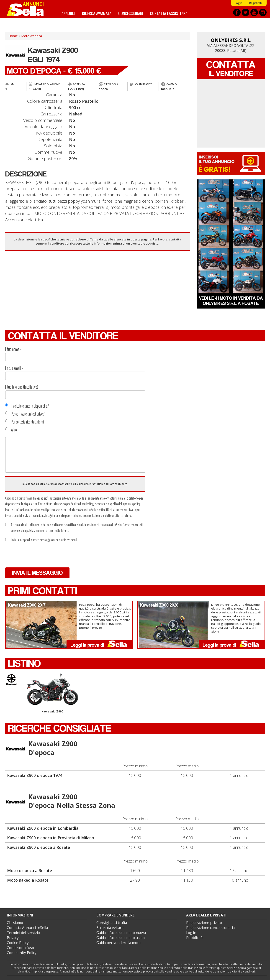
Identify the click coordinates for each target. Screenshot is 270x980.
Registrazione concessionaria (210, 928)
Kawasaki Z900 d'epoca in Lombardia (43, 828)
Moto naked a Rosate (28, 880)
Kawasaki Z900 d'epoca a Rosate (39, 847)
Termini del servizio (23, 933)
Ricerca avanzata (97, 13)
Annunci (68, 13)
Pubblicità (194, 938)
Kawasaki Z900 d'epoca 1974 (35, 775)
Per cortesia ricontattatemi (24, 422)
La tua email (14, 368)
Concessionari (131, 13)
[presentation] (40, 555)
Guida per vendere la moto (118, 943)
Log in (191, 933)
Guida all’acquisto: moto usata (121, 938)
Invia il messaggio (37, 573)
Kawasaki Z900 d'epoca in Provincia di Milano (51, 838)
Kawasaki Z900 (53, 693)
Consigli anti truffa (112, 923)
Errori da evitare (110, 928)
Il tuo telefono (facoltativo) (22, 387)
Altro (11, 430)
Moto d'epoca (32, 36)
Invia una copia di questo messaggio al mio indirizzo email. (41, 540)
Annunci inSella (28, 9)
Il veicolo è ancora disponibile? (27, 406)
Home (13, 36)
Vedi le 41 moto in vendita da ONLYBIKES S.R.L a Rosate (231, 301)
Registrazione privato (204, 923)
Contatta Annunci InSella (27, 928)
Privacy (13, 938)
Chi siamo (15, 923)
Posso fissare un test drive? (25, 414)
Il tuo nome (13, 349)
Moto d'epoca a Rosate (30, 870)
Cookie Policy (18, 943)
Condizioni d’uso (20, 948)
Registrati (256, 3)
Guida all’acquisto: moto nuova (121, 933)
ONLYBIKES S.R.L (231, 40)
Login (238, 3)
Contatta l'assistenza (169, 13)
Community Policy (22, 953)
